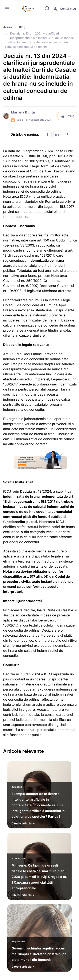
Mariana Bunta (23, 112)
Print (67, 116)
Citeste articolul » (39, 804)
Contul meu (65, 9)
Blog (22, 27)
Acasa (8, 27)
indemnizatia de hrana (46, 260)
